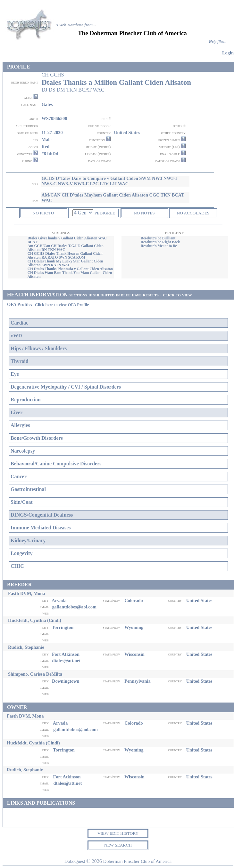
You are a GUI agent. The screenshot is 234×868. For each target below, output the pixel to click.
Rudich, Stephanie (26, 647)
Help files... (218, 42)
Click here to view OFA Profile (62, 305)
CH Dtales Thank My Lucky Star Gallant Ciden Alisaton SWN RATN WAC (65, 263)
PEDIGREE (105, 213)
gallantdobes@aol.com (74, 607)
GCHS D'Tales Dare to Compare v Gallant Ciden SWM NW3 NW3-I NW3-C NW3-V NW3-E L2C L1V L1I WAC (109, 181)
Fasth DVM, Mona (27, 593)
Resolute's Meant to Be (159, 246)
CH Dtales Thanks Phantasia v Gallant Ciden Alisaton (70, 269)
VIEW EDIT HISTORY (118, 833)
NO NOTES (144, 213)
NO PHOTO (43, 213)
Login (228, 53)
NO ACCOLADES (193, 213)
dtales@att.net (66, 661)
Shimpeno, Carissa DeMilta (35, 674)
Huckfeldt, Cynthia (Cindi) (35, 620)
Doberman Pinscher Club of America (137, 861)
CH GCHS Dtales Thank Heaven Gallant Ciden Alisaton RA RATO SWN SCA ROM (65, 255)
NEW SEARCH (118, 845)
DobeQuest (75, 861)
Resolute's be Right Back (160, 242)
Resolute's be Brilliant (158, 238)
